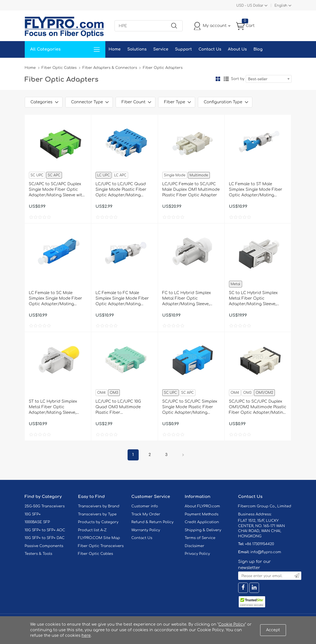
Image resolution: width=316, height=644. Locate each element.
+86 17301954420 (259, 544)
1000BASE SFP (37, 522)
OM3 (114, 393)
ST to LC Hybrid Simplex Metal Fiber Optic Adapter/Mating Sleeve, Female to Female (53, 407)
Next (183, 455)
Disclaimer (195, 546)
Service (161, 49)
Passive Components (44, 546)
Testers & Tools (39, 554)
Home (115, 49)
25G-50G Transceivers (45, 506)
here (86, 636)
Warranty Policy (146, 530)
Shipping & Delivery (203, 530)
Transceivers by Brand (99, 506)
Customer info (145, 506)
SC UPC (37, 175)
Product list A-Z (92, 530)
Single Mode (175, 175)
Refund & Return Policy (153, 522)
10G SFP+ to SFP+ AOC (45, 530)
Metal (236, 284)
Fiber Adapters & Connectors (110, 68)
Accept (273, 630)
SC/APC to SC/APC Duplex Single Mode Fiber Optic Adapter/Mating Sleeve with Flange (57, 190)
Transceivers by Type (97, 514)
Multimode (199, 175)
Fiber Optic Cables (59, 68)
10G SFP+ (33, 514)
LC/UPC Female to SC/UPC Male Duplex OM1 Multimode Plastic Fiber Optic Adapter (191, 190)
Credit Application (202, 522)
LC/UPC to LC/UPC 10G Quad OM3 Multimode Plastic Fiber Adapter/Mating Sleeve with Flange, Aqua (124, 407)
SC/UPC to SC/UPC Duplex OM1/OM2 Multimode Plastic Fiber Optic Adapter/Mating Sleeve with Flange (258, 407)
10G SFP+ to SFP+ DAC (45, 538)
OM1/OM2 (264, 393)
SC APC (54, 175)
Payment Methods (202, 514)
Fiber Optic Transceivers (101, 546)
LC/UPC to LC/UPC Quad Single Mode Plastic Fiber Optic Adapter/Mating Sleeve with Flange (121, 190)
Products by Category (98, 522)
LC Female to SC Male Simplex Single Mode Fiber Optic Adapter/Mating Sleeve (56, 299)
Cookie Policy (232, 624)
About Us (237, 49)
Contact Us (210, 49)
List (226, 79)
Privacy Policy (197, 554)
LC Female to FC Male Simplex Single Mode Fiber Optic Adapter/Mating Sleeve (122, 299)
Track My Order (146, 514)
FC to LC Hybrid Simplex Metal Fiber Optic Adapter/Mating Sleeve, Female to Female (187, 299)
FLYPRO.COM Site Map (99, 538)
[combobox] (269, 79)
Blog (258, 49)
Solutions (137, 49)
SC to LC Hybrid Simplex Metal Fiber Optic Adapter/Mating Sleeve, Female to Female (253, 299)
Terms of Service (200, 538)
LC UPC (104, 175)
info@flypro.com (266, 552)
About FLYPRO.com (202, 506)
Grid (218, 79)
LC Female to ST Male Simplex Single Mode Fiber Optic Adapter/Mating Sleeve (256, 190)
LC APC (120, 175)
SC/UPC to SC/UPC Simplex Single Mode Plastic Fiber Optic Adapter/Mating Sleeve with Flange (190, 407)
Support (183, 49)
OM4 (102, 393)
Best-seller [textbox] (258, 79)
